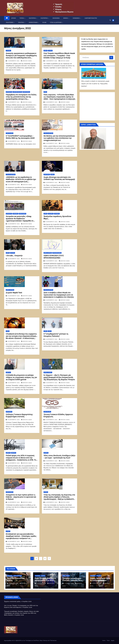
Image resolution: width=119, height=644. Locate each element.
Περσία (68, 576)
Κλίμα (8, 331)
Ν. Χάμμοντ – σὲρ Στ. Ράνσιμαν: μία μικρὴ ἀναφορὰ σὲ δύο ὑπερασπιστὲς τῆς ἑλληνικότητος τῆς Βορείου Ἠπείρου (59, 377)
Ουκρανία (8, 51)
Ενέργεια (8, 372)
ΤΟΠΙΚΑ (22, 18)
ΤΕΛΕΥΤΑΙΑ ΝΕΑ (10, 133)
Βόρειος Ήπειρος (48, 372)
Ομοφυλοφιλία (26, 92)
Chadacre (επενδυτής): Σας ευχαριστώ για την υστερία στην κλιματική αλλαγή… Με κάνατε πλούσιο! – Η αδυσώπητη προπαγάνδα (22, 337)
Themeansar (53, 640)
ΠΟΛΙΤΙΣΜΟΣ (10, 22)
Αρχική (113, 640)
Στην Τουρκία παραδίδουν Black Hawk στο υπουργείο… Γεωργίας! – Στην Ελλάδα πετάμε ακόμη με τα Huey (59, 55)
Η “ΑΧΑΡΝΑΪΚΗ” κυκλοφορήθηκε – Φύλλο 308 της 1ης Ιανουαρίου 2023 (20, 137)
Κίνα (64, 576)
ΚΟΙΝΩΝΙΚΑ (76, 18)
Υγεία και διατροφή (48, 133)
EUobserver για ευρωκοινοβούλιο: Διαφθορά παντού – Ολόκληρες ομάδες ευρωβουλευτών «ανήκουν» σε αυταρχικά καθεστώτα (21, 537)
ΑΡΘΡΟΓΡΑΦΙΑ (33, 22)
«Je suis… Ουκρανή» (14, 256)
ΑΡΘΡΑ (45, 214)
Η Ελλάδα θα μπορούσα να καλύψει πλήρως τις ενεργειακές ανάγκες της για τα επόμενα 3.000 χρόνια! (21, 377)
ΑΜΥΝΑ (46, 51)
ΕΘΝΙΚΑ (66, 18)
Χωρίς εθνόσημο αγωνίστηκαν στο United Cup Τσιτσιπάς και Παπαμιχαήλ (59, 178)
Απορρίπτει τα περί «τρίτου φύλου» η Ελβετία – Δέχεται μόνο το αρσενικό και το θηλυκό (21, 497)
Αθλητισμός (47, 174)
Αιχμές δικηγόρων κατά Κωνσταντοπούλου (100, 579)
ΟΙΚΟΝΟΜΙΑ (56, 18)
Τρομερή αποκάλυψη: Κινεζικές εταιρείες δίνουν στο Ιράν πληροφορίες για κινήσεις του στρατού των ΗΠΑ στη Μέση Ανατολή (21, 613)
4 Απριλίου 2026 (14, 583)
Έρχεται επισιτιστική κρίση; (16, 579)
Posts (108, 640)
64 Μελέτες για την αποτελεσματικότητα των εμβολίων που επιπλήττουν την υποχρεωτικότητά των (59, 138)
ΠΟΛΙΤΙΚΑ (21, 22)
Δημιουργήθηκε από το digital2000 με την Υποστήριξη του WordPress (22, 640)
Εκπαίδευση (9, 92)
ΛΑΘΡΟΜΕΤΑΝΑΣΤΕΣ (91, 18)
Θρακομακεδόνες (57, 253)
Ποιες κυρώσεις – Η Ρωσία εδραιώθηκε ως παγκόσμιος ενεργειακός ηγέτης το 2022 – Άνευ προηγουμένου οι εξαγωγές (59, 97)
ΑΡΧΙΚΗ (14, 18)
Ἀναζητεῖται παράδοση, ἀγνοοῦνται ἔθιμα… (57, 217)
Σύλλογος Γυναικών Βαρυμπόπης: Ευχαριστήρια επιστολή (19, 415)
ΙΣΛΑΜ (44, 22)
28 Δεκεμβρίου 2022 (14, 463)
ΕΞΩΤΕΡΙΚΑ (44, 18)
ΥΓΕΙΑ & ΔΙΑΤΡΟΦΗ (56, 22)
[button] (110, 20)
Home (104, 640)
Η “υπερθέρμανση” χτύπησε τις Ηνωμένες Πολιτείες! (56, 335)
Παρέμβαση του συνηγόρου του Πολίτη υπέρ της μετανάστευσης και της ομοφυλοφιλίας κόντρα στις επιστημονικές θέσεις (21, 98)
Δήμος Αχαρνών (48, 253)
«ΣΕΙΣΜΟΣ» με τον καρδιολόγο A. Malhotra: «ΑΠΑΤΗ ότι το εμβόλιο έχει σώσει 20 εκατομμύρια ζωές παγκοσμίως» (21, 180)
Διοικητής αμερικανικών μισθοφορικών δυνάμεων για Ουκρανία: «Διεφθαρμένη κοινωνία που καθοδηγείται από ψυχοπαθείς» (21, 57)
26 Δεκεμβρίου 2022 (14, 502)
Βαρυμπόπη (9, 412)
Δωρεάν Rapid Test (14, 293)
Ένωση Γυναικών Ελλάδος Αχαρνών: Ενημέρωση (58, 415)
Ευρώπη (46, 492)
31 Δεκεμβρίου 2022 (14, 61)
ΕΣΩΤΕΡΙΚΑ (33, 18)
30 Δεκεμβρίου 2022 (51, 102)
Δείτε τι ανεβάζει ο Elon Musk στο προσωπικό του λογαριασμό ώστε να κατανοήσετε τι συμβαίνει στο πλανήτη (59, 295)
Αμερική (8, 453)
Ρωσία (45, 92)
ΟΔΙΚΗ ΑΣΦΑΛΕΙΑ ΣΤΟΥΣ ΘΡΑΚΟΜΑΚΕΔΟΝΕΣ (54, 257)
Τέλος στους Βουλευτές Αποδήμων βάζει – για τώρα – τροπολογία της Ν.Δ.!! (59, 457)
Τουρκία (50, 51)
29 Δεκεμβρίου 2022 (51, 143)
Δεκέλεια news (26, 61)
